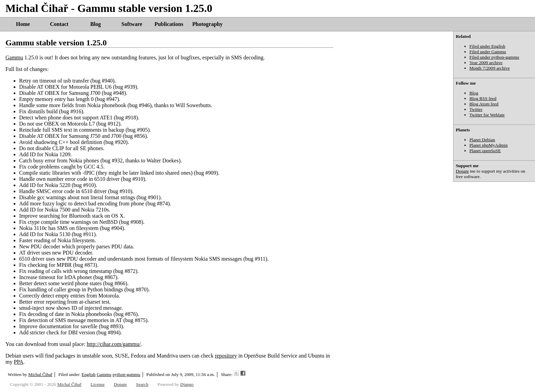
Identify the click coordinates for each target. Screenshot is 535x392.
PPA (18, 362)
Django (187, 384)
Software (132, 24)
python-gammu (126, 374)
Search (142, 384)
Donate (462, 171)
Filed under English (487, 46)
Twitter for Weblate (487, 115)
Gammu (14, 57)
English (89, 374)
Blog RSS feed (483, 98)
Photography (208, 24)
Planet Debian (482, 140)
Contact (59, 24)
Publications (169, 24)
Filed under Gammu (488, 52)
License (97, 384)
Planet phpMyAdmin (489, 145)
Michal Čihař (40, 374)
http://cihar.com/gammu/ (114, 344)
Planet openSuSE (485, 151)
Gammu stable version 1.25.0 (56, 43)
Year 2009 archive (486, 63)
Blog (95, 24)
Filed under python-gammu (494, 57)
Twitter (476, 109)
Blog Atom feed (484, 104)
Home (23, 24)
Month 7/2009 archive (490, 68)
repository (226, 356)
